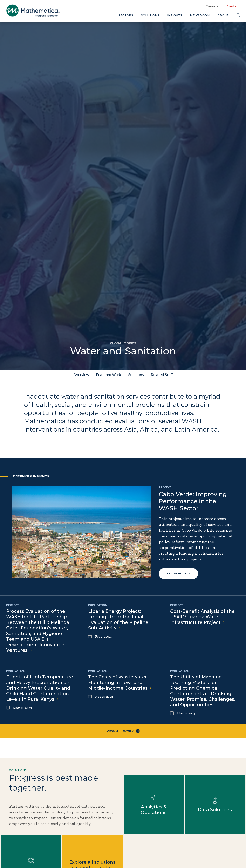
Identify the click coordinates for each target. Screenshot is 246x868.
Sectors (126, 15)
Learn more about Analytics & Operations (154, 805)
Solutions (150, 15)
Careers (212, 6)
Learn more (178, 573)
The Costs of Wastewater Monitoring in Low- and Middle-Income (120, 683)
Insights (175, 15)
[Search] (238, 15)
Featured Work (109, 375)
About (223, 15)
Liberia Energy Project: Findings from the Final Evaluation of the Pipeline (118, 620)
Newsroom (200, 15)
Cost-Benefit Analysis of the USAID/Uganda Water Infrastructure (202, 617)
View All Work (123, 731)
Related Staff (162, 375)
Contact (233, 6)
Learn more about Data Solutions (215, 805)
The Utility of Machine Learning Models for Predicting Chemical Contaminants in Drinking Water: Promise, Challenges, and (203, 691)
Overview (81, 375)
